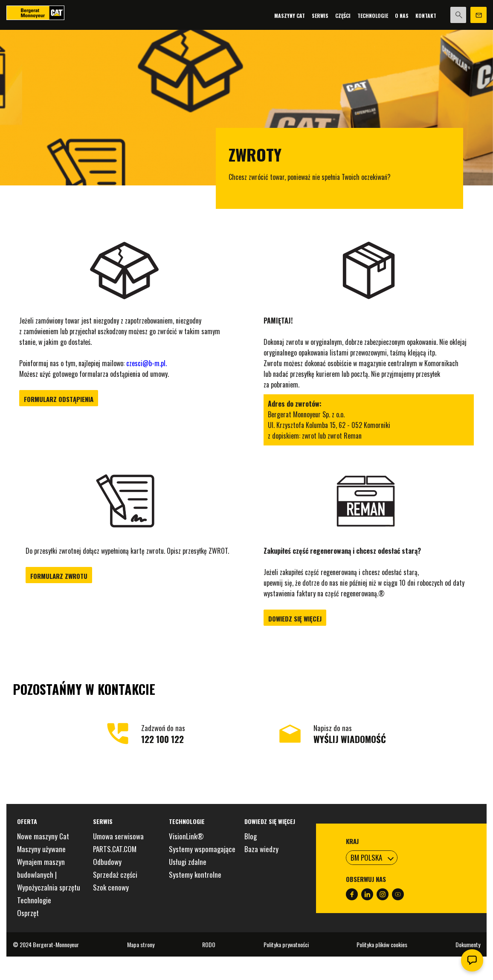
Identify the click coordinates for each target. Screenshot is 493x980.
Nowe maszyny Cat (43, 836)
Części (342, 16)
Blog (251, 836)
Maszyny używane (41, 849)
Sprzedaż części (115, 874)
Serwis (320, 16)
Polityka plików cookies (382, 944)
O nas (401, 16)
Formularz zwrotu (59, 576)
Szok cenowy (111, 887)
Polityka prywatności (286, 944)
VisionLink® (186, 836)
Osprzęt (28, 913)
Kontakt (425, 16)
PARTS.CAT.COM (115, 849)
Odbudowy (107, 862)
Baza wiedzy (261, 849)
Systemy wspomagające (202, 849)
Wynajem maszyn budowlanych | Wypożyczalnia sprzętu (49, 874)
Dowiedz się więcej (295, 619)
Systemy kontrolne (195, 874)
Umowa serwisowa (118, 836)
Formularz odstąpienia (59, 399)
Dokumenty (468, 944)
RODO (209, 944)
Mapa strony (141, 944)
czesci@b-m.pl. (146, 363)
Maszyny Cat (289, 16)
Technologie (372, 16)
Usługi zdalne (188, 862)
